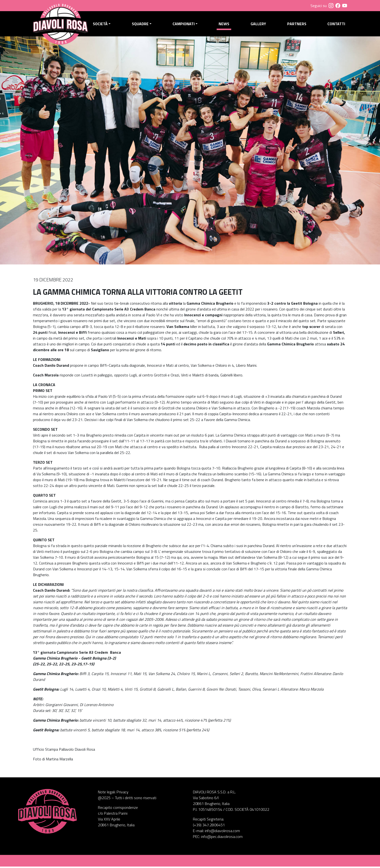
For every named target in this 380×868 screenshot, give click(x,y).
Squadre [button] (141, 24)
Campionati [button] (184, 24)
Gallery (259, 24)
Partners (297, 24)
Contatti (336, 24)
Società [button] (101, 24)
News (225, 24)
